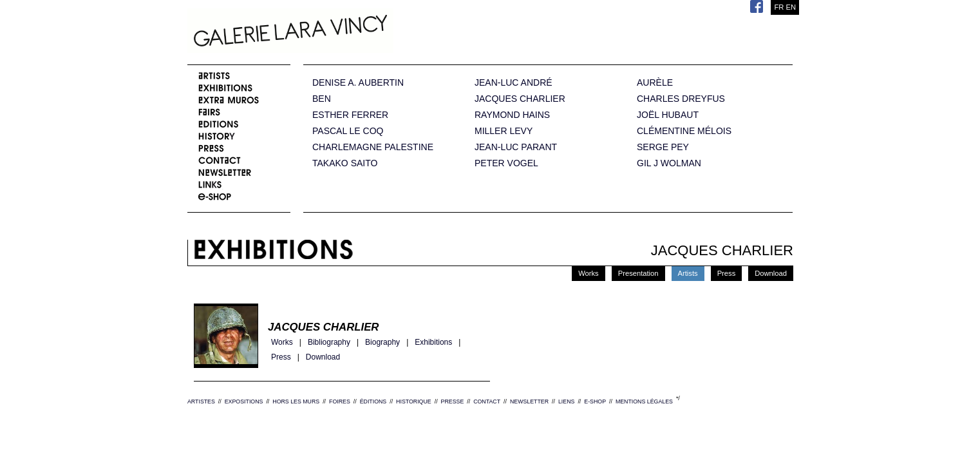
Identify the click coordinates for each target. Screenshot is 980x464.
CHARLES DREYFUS (681, 99)
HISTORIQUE (414, 401)
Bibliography (329, 343)
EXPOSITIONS (244, 401)
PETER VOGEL (506, 163)
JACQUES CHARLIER (520, 99)
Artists (688, 273)
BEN (322, 99)
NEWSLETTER (529, 401)
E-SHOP (595, 401)
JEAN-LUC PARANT (516, 147)
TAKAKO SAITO (345, 163)
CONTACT (487, 401)
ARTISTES (201, 401)
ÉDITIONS (373, 401)
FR (779, 7)
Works (589, 273)
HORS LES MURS (296, 401)
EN (791, 7)
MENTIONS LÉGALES (644, 401)
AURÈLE (655, 83)
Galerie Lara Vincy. (355, 32)
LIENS (566, 401)
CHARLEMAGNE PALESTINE (373, 147)
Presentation (638, 273)
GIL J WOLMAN (669, 163)
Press (727, 273)
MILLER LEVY (504, 131)
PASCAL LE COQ (348, 131)
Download (771, 273)
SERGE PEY (663, 147)
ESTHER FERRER (350, 115)
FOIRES (340, 401)
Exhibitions (433, 343)
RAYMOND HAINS (512, 115)
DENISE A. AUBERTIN (358, 83)
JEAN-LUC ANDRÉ (514, 83)
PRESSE (453, 401)
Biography (382, 343)
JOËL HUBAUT (668, 115)
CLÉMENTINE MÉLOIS (684, 131)
